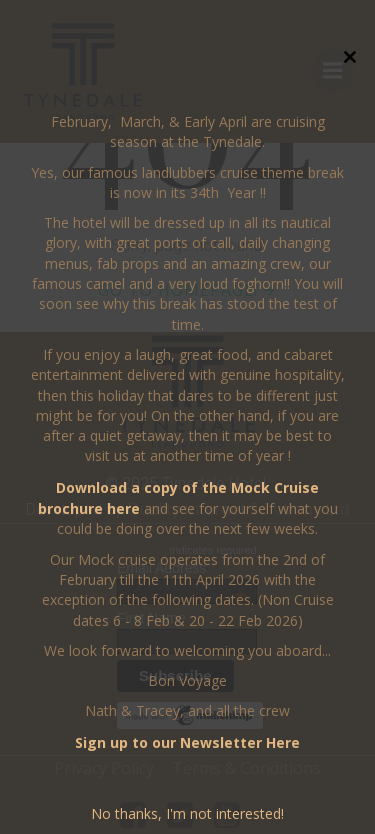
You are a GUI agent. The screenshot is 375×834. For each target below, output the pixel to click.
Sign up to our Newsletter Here (187, 742)
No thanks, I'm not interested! (187, 813)
